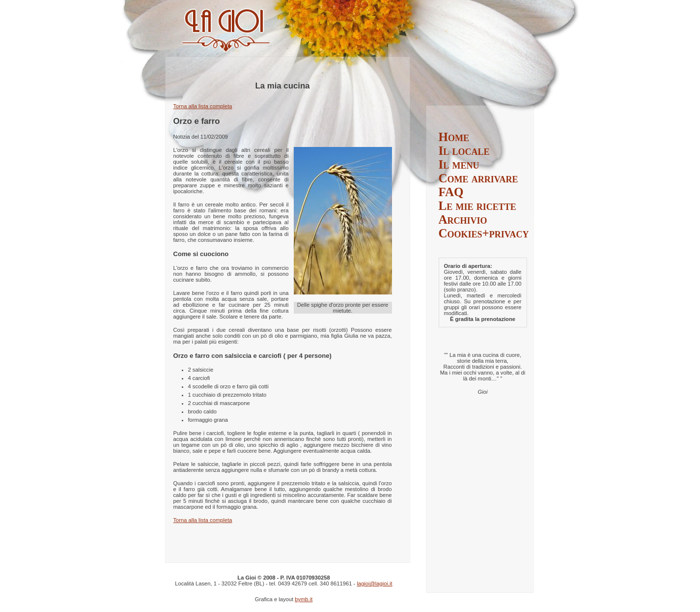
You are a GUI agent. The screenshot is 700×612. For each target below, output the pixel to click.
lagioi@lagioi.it (374, 583)
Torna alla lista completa (203, 106)
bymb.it (304, 599)
